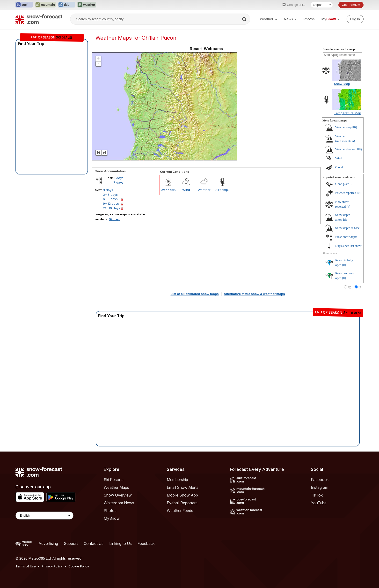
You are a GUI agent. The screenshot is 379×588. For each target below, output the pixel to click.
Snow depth (347, 228)
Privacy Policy (52, 566)
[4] (348, 207)
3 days (118, 178)
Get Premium (351, 5)
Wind (186, 190)
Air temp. (222, 190)
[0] (352, 184)
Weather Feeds (180, 511)
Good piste (342, 184)
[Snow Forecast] (39, 19)
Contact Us (94, 543)
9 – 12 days (111, 204)
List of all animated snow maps (195, 294)
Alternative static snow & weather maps (254, 294)
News (290, 19)
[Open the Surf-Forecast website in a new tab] (24, 5)
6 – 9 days (110, 199)
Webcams (168, 190)
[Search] (245, 19)
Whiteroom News (119, 503)
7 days (118, 182)
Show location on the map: (339, 49)
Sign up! (115, 219)
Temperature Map (348, 113)
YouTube (319, 503)
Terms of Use (26, 566)
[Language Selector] (322, 5)
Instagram (320, 487)
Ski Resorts (114, 480)
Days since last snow (348, 246)
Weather (269, 19)
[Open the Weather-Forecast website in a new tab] (87, 5)
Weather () (346, 127)
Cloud (339, 167)
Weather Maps (116, 487)
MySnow (112, 518)
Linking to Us (120, 543)
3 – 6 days (110, 195)
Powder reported (346, 193)
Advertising (48, 543)
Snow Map (342, 84)
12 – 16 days (112, 208)
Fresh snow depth (346, 237)
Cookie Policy (79, 566)
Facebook (320, 480)
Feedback (146, 543)
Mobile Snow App (182, 495)
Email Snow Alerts (183, 487)
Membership (177, 480)
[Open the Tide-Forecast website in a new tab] (66, 5)
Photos (309, 19)
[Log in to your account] (355, 19)
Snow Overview (118, 495)
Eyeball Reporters (182, 503)
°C (349, 287)
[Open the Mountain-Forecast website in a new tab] (45, 5)
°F (360, 287)
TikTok (317, 495)
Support (71, 543)
